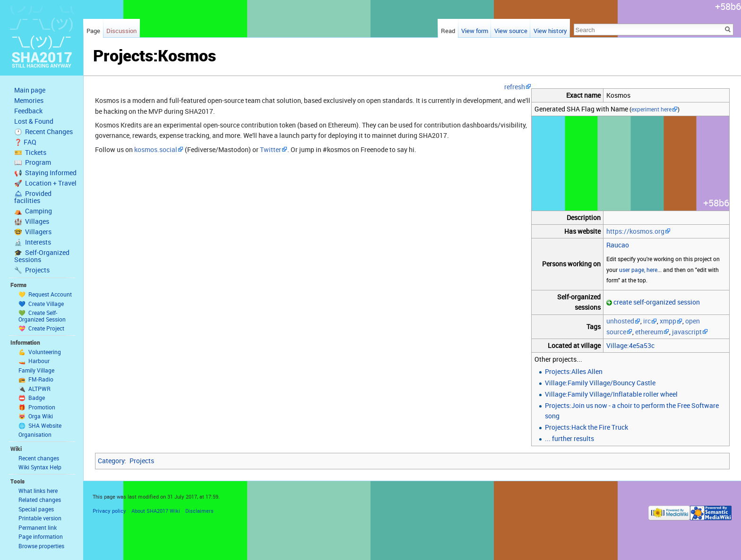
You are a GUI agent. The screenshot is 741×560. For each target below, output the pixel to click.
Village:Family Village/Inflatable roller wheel (611, 394)
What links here (38, 491)
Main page (30, 90)
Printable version (40, 518)
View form (475, 31)
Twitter (271, 149)
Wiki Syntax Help (40, 467)
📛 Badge (32, 398)
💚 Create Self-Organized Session (42, 316)
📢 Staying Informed (45, 173)
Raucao (618, 245)
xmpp (668, 321)
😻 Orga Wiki (36, 416)
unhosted (620, 321)
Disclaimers (199, 511)
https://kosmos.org (635, 231)
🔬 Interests (33, 242)
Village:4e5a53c (630, 345)
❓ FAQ (25, 142)
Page (93, 31)
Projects (142, 461)
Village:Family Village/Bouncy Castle (600, 383)
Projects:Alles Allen (574, 371)
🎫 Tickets (30, 153)
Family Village (36, 370)
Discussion (121, 31)
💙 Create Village (41, 304)
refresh (515, 87)
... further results (569, 438)
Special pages (36, 509)
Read (448, 31)
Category (111, 461)
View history (550, 31)
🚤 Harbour (34, 361)
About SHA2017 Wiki (156, 511)
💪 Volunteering (40, 352)
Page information (41, 536)
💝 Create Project (41, 328)
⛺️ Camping (33, 211)
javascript (687, 332)
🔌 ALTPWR (34, 389)
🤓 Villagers (33, 232)
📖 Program (33, 162)
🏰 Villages (32, 221)
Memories (29, 101)
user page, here (638, 270)
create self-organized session (657, 302)
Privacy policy (109, 511)
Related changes (40, 500)
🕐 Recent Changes (43, 132)
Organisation (35, 434)
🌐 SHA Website (40, 425)
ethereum (649, 332)
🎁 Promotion (37, 407)
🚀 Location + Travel (45, 183)
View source (511, 31)
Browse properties (41, 546)
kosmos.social (156, 149)
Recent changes (39, 458)
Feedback (28, 111)
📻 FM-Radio (36, 379)
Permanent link (38, 527)
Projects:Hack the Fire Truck (586, 427)
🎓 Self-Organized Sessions (42, 256)
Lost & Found (34, 121)
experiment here (651, 109)
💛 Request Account (45, 294)
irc (647, 321)
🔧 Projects (32, 270)
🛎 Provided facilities (33, 197)
